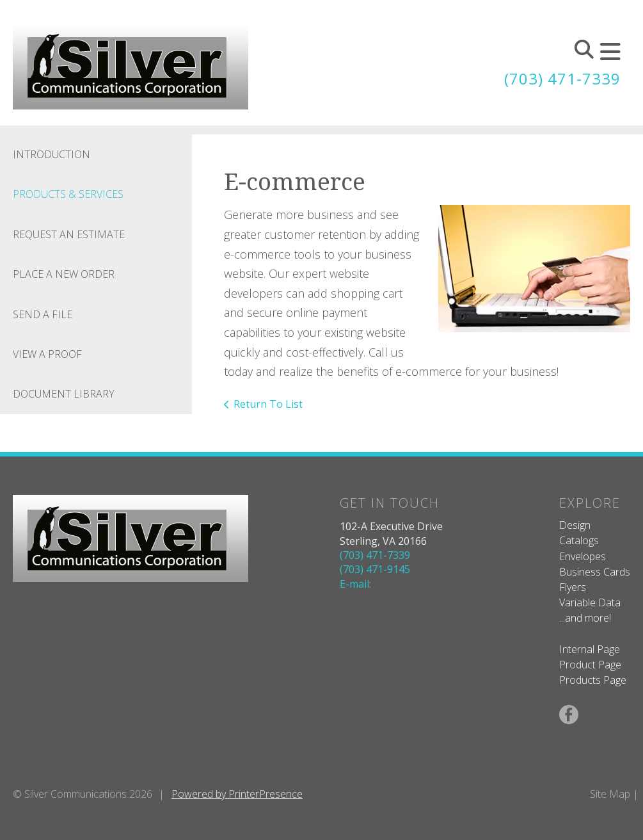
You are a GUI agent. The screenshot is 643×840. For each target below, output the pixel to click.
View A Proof (47, 354)
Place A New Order (64, 274)
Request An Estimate (69, 234)
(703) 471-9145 (375, 569)
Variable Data (590, 602)
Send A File (43, 314)
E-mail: (355, 584)
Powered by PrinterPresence (237, 794)
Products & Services (68, 194)
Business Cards (595, 572)
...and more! (585, 618)
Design (575, 525)
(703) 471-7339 (562, 78)
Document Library (64, 394)
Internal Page (590, 649)
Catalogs (579, 540)
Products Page (593, 680)
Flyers (573, 587)
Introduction (52, 154)
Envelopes (583, 556)
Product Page (590, 665)
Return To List (268, 404)
